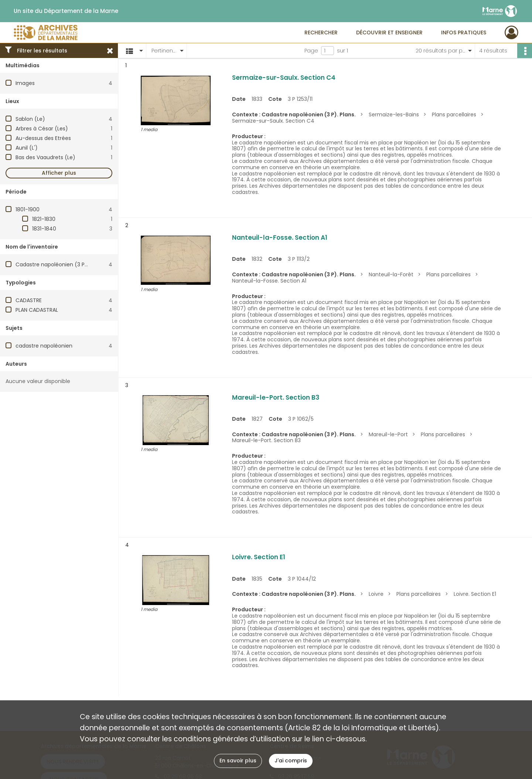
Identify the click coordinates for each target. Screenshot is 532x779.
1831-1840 (44, 229)
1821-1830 (44, 219)
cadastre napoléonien (44, 346)
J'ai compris (291, 761)
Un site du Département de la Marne (66, 11)
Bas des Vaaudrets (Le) (45, 157)
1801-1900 (28, 209)
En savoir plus (238, 761)
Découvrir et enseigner (389, 33)
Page (311, 51)
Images (25, 83)
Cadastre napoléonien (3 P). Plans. (60, 264)
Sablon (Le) (30, 119)
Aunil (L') (27, 148)
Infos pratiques (464, 33)
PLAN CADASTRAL (37, 310)
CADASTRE (29, 300)
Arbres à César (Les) (42, 129)
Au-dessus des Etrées (43, 138)
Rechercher (321, 33)
